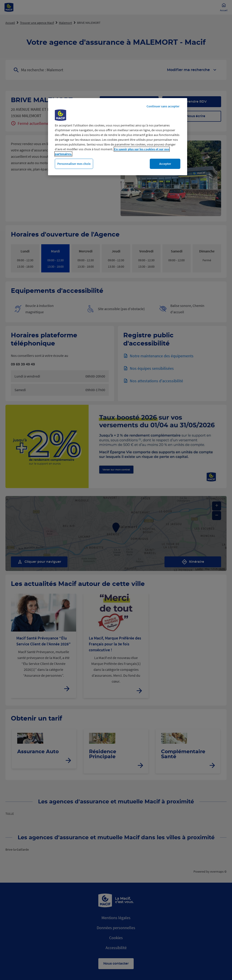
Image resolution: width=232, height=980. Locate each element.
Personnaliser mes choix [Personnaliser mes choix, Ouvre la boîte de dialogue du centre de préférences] (74, 164)
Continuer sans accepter (163, 106)
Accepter (165, 164)
